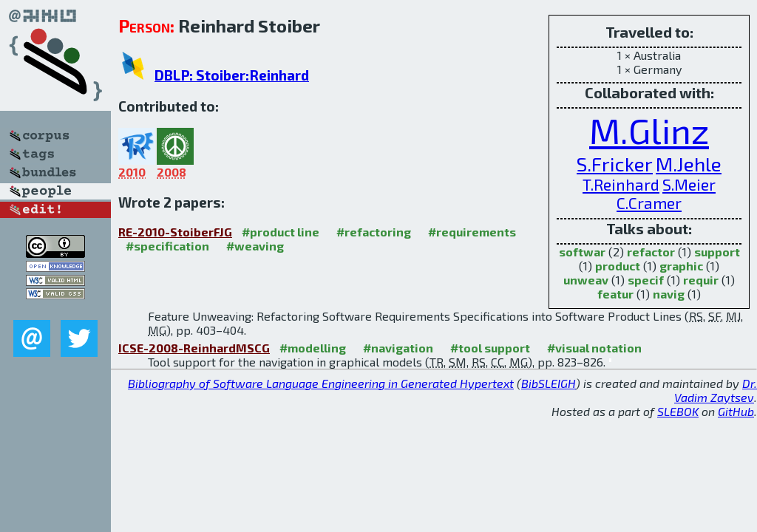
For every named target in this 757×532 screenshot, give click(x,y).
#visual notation (594, 348)
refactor (651, 252)
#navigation (398, 348)
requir (701, 280)
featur (615, 294)
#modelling (313, 348)
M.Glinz (649, 130)
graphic (681, 266)
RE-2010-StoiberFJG (175, 232)
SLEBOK (678, 411)
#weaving (255, 246)
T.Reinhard (621, 184)
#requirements (472, 232)
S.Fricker (615, 163)
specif (646, 280)
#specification (167, 246)
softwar (582, 252)
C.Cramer (649, 203)
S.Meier (689, 184)
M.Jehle (689, 163)
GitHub (736, 411)
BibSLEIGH (549, 383)
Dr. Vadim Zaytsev (716, 390)
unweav (586, 280)
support (717, 252)
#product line (281, 232)
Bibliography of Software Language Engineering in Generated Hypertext (321, 383)
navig (669, 294)
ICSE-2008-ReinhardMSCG (194, 348)
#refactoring (374, 232)
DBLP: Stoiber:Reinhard (232, 75)
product (618, 266)
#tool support (490, 348)
